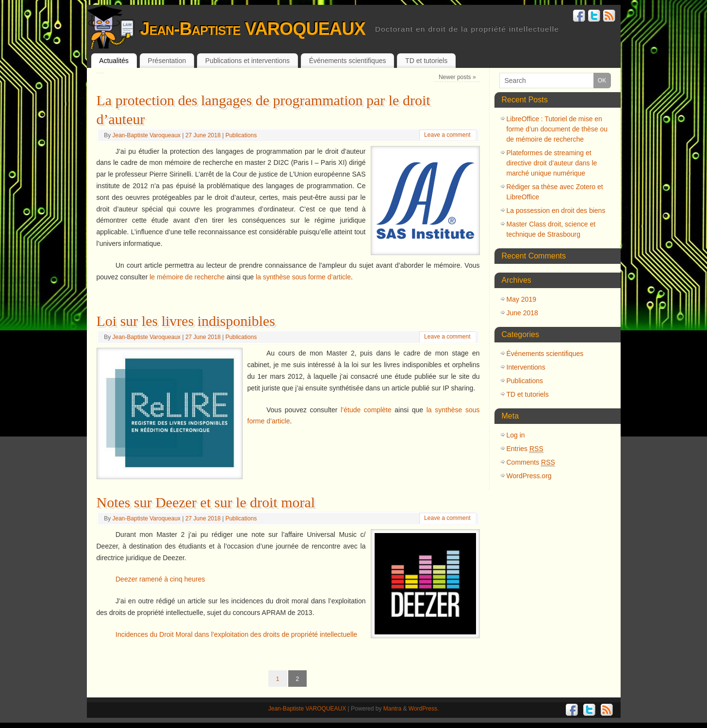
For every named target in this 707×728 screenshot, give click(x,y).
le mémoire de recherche (187, 277)
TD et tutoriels (426, 61)
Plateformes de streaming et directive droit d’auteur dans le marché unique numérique (552, 163)
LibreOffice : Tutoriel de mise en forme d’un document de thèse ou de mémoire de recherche (557, 129)
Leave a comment (447, 135)
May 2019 (521, 299)
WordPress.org (529, 476)
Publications (241, 135)
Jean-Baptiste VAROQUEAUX (253, 29)
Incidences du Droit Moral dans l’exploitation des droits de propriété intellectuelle (236, 634)
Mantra (392, 709)
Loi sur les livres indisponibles (186, 321)
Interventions (526, 367)
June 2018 (522, 313)
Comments (531, 462)
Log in (516, 435)
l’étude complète (366, 410)
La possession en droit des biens (556, 210)
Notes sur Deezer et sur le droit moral (206, 502)
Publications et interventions (247, 61)
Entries (525, 449)
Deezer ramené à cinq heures (160, 579)
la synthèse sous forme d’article (303, 277)
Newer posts (457, 77)
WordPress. (424, 709)
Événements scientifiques (348, 61)
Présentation (167, 61)
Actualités (114, 61)
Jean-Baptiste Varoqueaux (147, 135)
